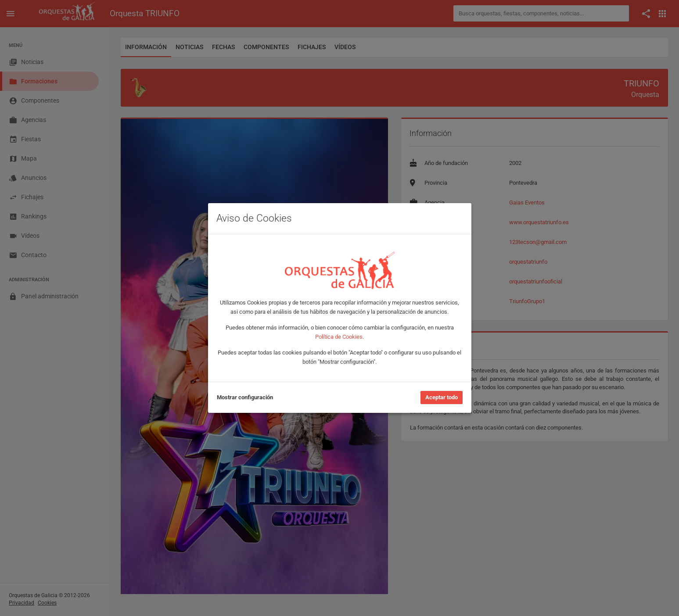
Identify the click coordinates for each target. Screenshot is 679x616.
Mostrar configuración (245, 397)
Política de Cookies (339, 337)
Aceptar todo (442, 397)
